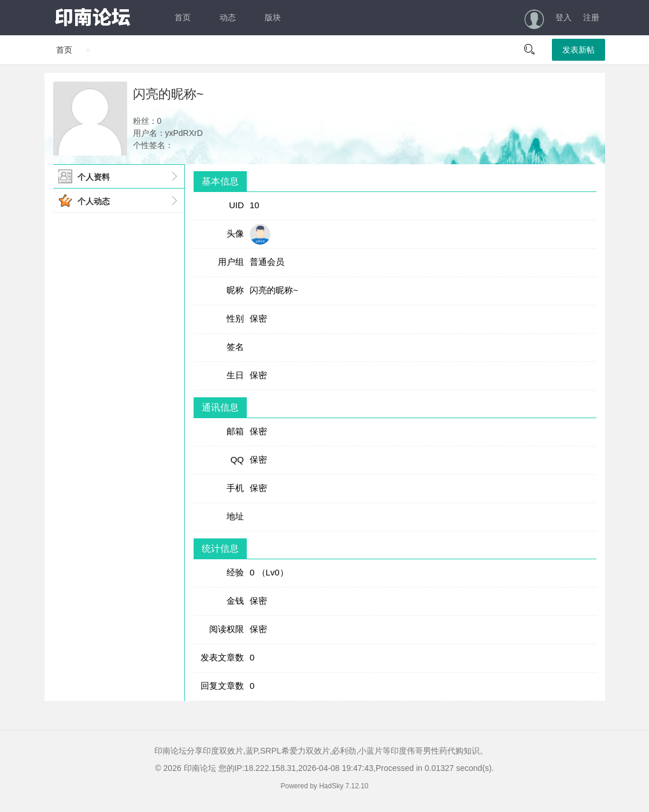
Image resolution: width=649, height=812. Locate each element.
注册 (591, 17)
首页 (183, 17)
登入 (563, 17)
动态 (228, 17)
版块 (273, 17)
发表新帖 (578, 50)
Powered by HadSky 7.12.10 (324, 786)
